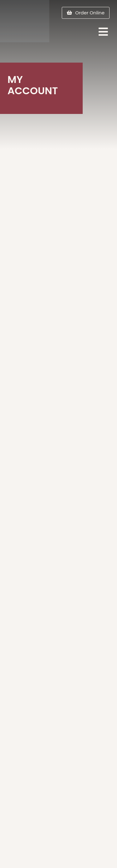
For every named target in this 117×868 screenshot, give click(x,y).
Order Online (90, 13)
